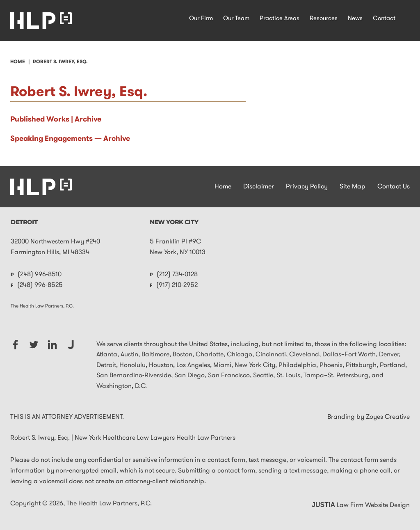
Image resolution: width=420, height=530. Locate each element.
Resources (324, 19)
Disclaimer (259, 187)
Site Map (353, 187)
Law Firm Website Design (361, 505)
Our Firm (201, 19)
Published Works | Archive (56, 120)
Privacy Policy (307, 187)
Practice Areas (280, 19)
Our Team (236, 19)
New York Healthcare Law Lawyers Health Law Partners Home (41, 21)
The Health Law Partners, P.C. (109, 504)
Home (223, 187)
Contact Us (394, 187)
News (355, 19)
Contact (384, 19)
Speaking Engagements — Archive (70, 139)
